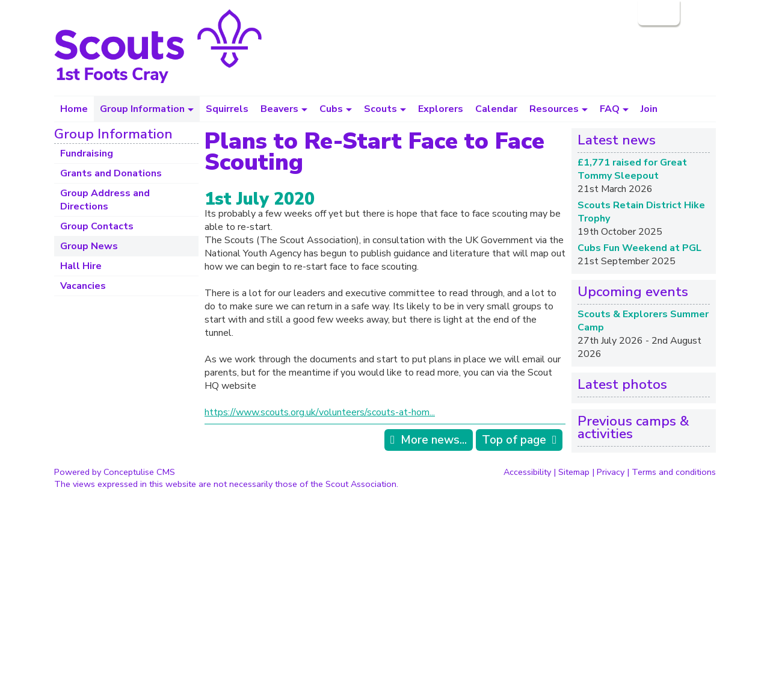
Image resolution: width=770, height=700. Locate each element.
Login (658, 13)
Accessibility (527, 472)
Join (649, 109)
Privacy (611, 472)
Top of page (514, 440)
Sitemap (574, 472)
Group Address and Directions (105, 200)
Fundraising (87, 153)
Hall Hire (81, 266)
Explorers (441, 109)
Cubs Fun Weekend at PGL (639, 248)
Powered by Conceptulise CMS (115, 472)
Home (74, 109)
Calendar (496, 109)
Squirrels (227, 109)
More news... (434, 440)
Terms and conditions (674, 472)
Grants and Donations (111, 173)
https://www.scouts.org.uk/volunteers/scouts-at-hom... (320, 412)
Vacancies (83, 286)
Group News (89, 246)
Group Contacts (97, 226)
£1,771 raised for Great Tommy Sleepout (632, 169)
